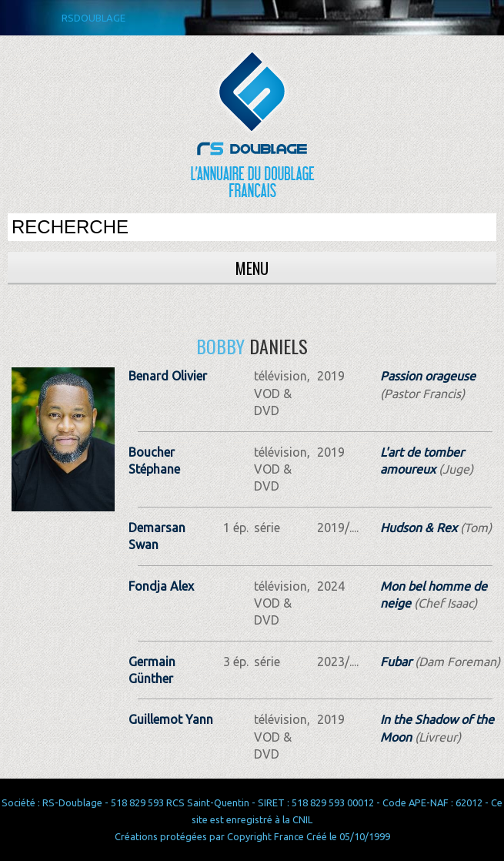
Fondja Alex (161, 586)
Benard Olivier (168, 376)
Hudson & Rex (419, 528)
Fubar (396, 662)
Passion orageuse (428, 376)
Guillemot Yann (171, 719)
